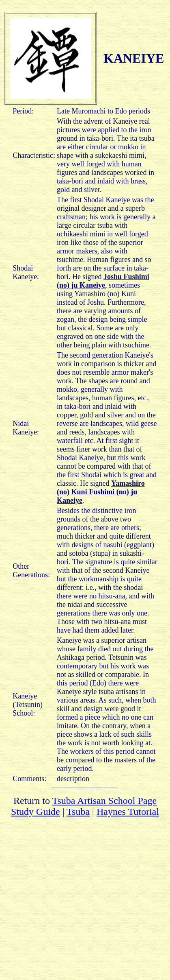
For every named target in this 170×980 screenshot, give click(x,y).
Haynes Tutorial (128, 812)
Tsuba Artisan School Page (104, 801)
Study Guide (36, 812)
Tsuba (78, 812)
